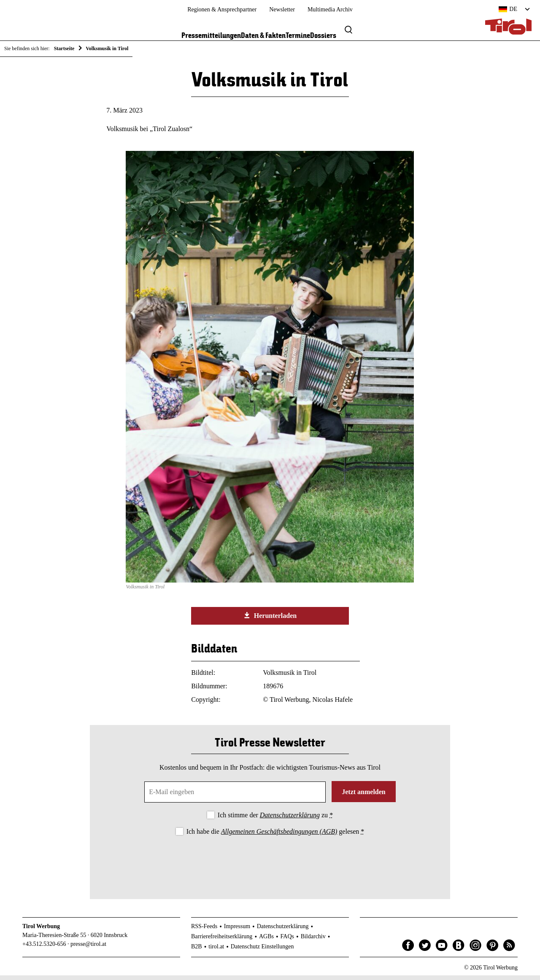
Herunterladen (270, 620)
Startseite (64, 48)
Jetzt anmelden (364, 796)
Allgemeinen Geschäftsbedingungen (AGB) (279, 836)
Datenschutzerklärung (290, 819)
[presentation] (270, 865)
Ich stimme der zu (275, 819)
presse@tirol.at (88, 948)
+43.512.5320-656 (44, 948)
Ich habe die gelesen (275, 836)
